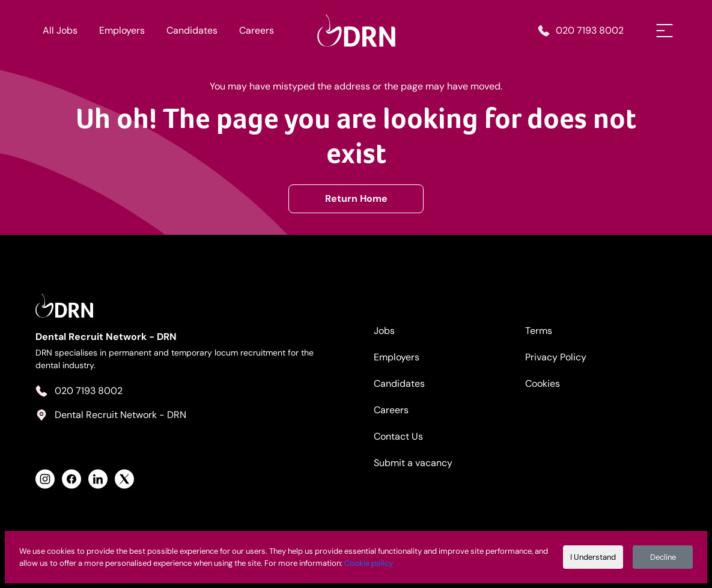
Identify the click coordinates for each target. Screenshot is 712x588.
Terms (539, 331)
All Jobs (60, 30)
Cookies (543, 383)
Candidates (192, 30)
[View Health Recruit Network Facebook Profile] (72, 479)
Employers (122, 30)
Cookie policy (369, 563)
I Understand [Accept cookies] (593, 557)
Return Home (356, 199)
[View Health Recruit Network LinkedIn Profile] (98, 479)
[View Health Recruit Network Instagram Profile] (45, 479)
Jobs (384, 331)
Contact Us (398, 436)
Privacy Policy (556, 357)
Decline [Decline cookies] (663, 557)
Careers (257, 30)
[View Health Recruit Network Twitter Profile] (124, 479)
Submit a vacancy (413, 463)
